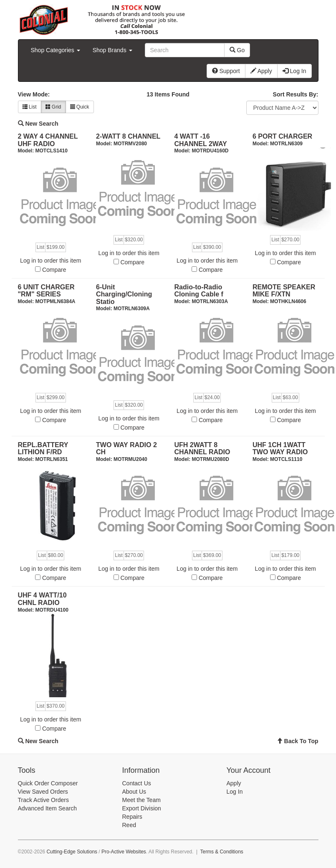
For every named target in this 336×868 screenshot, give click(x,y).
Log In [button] (294, 71)
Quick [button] (80, 107)
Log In (235, 792)
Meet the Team (141, 800)
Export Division (142, 808)
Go (237, 50)
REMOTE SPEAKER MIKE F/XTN (284, 291)
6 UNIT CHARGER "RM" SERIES (46, 291)
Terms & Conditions (222, 852)
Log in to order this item (51, 261)
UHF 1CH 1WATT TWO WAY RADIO (280, 449)
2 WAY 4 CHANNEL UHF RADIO (48, 140)
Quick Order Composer (48, 783)
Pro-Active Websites (124, 852)
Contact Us (137, 783)
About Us (134, 792)
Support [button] (226, 71)
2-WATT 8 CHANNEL (128, 136)
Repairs (132, 817)
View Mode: (34, 94)
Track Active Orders (43, 800)
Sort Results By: (296, 94)
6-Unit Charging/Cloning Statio (124, 294)
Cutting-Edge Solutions (72, 852)
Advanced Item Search (48, 808)
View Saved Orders (43, 792)
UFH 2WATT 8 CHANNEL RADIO (202, 449)
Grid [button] (53, 107)
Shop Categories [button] (56, 50)
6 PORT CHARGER (282, 136)
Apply (234, 783)
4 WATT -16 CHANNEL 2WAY (201, 140)
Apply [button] (261, 71)
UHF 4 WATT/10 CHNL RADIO (42, 599)
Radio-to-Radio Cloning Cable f (199, 291)
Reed (129, 825)
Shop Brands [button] (112, 50)
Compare (54, 270)
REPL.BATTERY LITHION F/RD (43, 449)
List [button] (30, 107)
